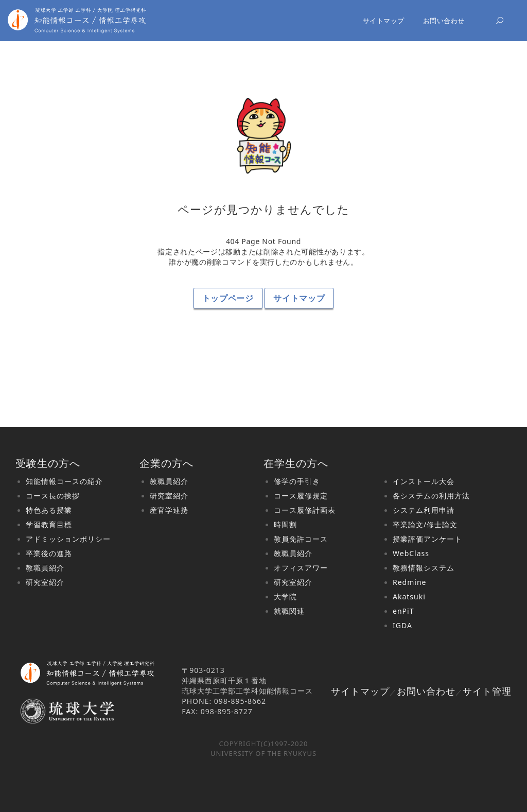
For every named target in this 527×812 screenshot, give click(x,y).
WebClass (411, 553)
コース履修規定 (301, 496)
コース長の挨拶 (53, 496)
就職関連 (289, 611)
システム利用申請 (424, 510)
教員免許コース (301, 539)
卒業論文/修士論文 (425, 524)
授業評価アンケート (427, 539)
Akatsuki (409, 597)
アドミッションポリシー (68, 539)
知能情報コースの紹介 (64, 481)
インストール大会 (424, 481)
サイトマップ (384, 21)
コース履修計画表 (305, 510)
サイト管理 (487, 691)
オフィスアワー (301, 568)
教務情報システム (424, 568)
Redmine (409, 582)
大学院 (285, 597)
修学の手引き (297, 481)
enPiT (403, 611)
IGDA (402, 625)
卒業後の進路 (49, 553)
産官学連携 (169, 510)
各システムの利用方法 (431, 496)
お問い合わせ (444, 21)
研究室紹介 (45, 582)
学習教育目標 (49, 524)
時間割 (285, 524)
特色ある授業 (49, 510)
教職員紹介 (45, 568)
